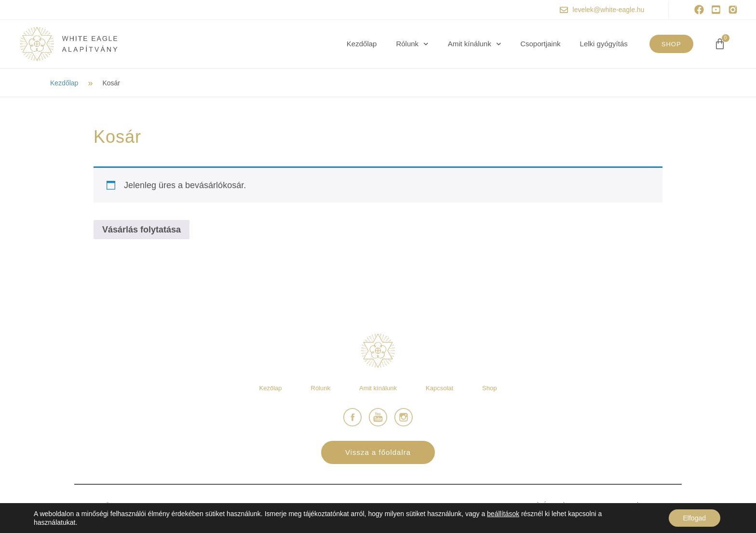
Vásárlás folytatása (142, 230)
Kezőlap (271, 388)
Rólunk (412, 44)
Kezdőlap (362, 44)
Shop (489, 388)
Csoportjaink (540, 44)
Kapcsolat (439, 388)
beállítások (503, 514)
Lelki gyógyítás (604, 44)
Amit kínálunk (475, 44)
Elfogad (695, 518)
